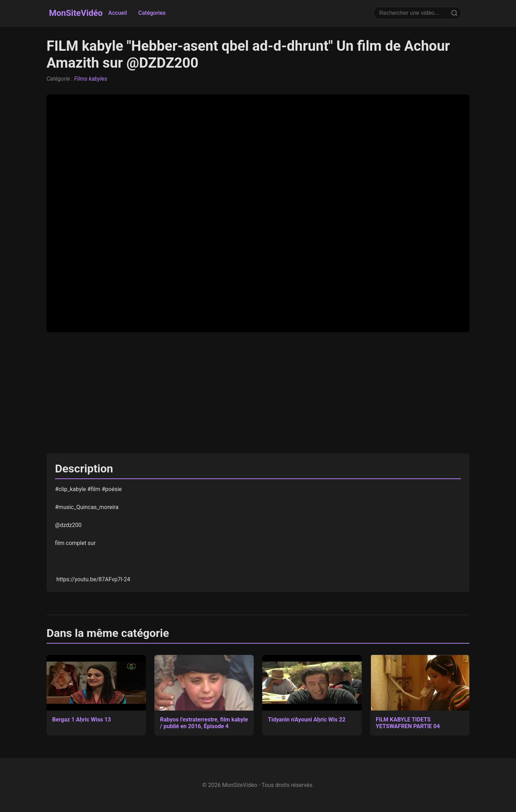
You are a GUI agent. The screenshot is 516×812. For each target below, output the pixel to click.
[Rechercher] (454, 13)
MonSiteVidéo (76, 13)
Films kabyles (91, 79)
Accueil (118, 13)
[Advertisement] (258, 393)
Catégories (152, 13)
